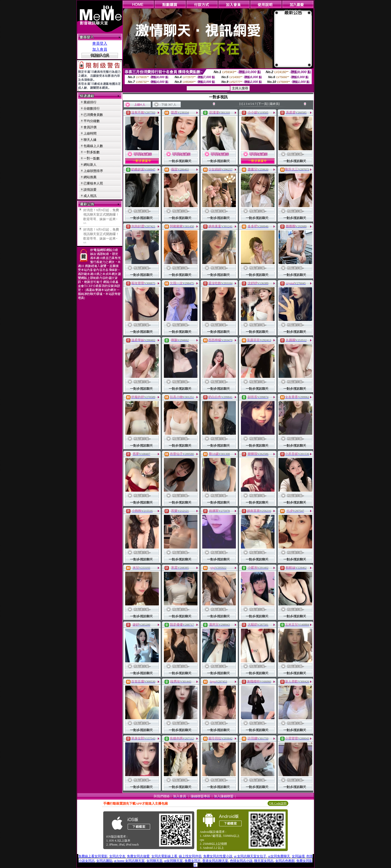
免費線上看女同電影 (93, 856)
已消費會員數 (93, 115)
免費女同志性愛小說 (218, 856)
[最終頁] (274, 104)
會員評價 (90, 127)
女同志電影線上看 (164, 856)
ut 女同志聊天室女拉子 (250, 856)
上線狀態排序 (93, 171)
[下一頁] (263, 104)
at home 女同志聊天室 (130, 861)
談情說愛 (90, 190)
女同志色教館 (285, 861)
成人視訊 (90, 196)
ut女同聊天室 (173, 861)
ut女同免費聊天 (279, 856)
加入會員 (100, 49)
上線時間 (90, 133)
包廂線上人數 (93, 146)
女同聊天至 (154, 861)
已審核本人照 (93, 183)
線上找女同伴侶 (190, 856)
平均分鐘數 (92, 121)
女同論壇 (298, 856)
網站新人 (90, 165)
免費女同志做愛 (138, 856)
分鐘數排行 (92, 108)
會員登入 (100, 43)
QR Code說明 (278, 803)
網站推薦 (90, 177)
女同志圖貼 (104, 861)
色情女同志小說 (241, 861)
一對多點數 (92, 152)
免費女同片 (193, 861)
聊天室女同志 (264, 861)
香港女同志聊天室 (215, 861)
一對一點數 (92, 158)
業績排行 (90, 102)
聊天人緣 (90, 140)
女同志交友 (117, 856)
